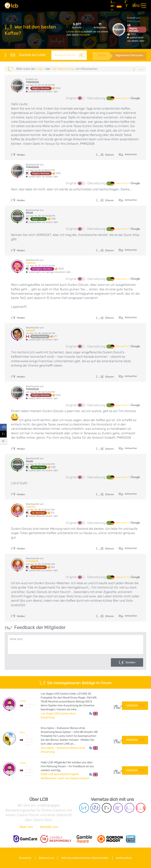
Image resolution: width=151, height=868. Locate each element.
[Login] (135, 6)
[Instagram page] (129, 808)
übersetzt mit (128, 98)
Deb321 (31, 507)
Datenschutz (46, 858)
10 (116, 740)
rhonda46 (85, 35)
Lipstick (31, 263)
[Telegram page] (84, 808)
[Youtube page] (141, 808)
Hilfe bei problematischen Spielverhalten (85, 858)
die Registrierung (63, 69)
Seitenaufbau (124, 858)
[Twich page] (118, 808)
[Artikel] (112, 6)
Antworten (131, 154)
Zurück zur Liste (25, 55)
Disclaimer (25, 858)
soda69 (31, 330)
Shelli (29, 213)
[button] (93, 714)
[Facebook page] (95, 808)
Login (40, 69)
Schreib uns (49, 827)
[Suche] (82, 55)
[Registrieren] (127, 6)
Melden (18, 155)
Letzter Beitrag (75, 32)
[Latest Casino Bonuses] (11, 6)
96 (116, 770)
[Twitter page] (107, 808)
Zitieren (105, 155)
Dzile (23, 701)
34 (116, 706)
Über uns (26, 827)
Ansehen (135, 705)
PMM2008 (134, 22)
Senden (130, 662)
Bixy (22, 732)
